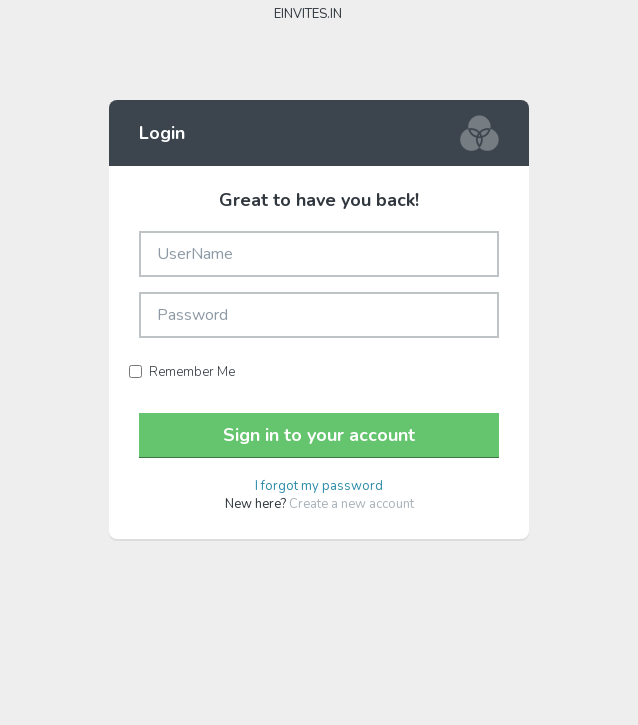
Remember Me (182, 372)
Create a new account (351, 504)
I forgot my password (319, 486)
